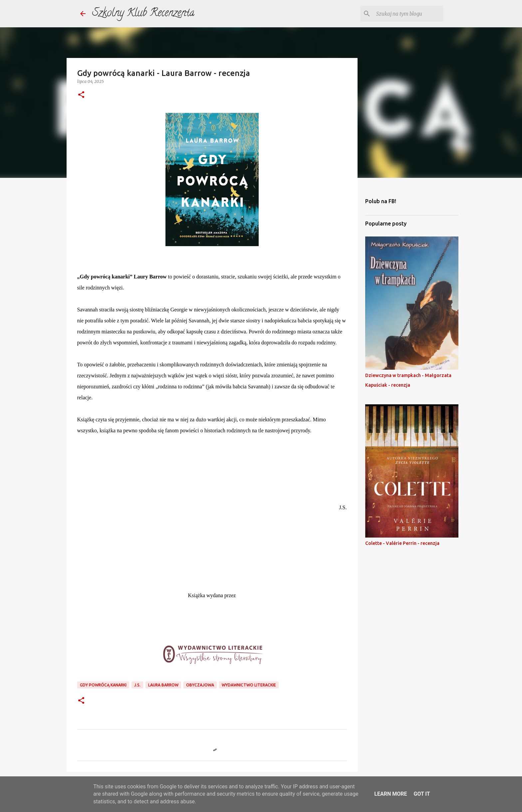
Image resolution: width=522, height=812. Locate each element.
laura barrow (163, 685)
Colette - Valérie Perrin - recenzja (402, 543)
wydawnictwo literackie (249, 685)
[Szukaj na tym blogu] (408, 14)
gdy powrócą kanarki (103, 685)
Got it (422, 794)
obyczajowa (200, 685)
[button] (81, 95)
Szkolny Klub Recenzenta (143, 14)
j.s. (137, 685)
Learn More (391, 794)
